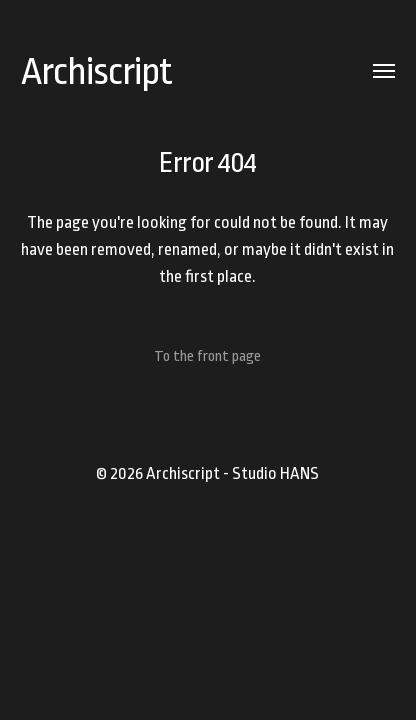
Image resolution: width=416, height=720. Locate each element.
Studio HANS (275, 473)
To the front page (207, 356)
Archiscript (96, 71)
